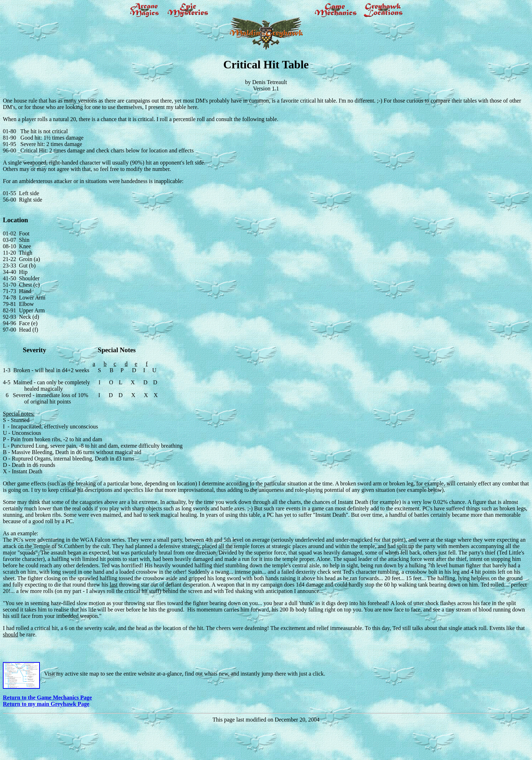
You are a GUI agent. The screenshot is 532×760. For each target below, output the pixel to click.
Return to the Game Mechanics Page (47, 697)
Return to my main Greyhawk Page (46, 704)
